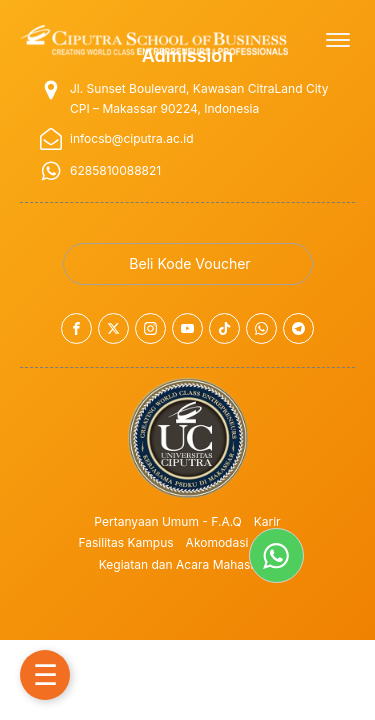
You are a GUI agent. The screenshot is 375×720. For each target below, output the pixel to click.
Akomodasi (217, 542)
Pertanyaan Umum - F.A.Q (167, 521)
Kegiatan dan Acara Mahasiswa (188, 564)
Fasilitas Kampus (126, 542)
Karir (267, 521)
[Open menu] (338, 40)
